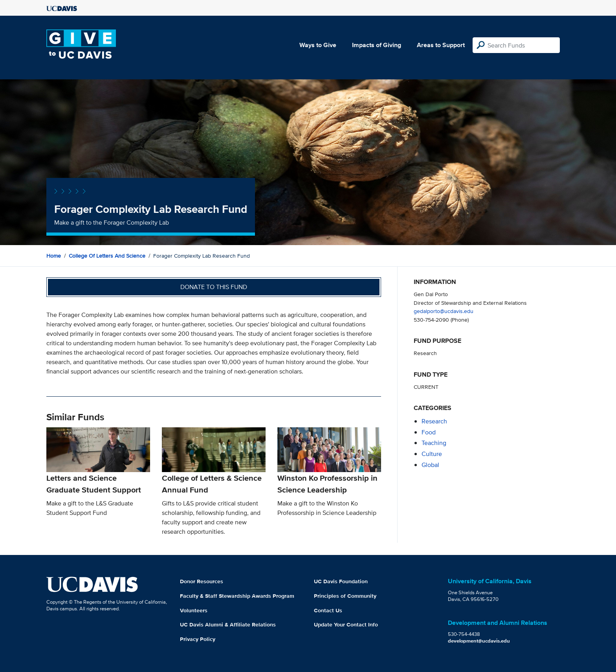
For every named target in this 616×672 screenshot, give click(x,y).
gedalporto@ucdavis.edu (444, 311)
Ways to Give (318, 45)
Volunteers (194, 610)
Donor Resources (202, 581)
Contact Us (328, 610)
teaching (434, 443)
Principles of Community (345, 596)
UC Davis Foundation (341, 581)
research (434, 421)
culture (432, 454)
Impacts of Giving (377, 45)
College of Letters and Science (107, 256)
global (430, 465)
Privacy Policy (198, 639)
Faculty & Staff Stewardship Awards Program (237, 596)
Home (54, 256)
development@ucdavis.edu (479, 641)
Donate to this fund (214, 287)
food (429, 432)
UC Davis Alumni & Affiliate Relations (228, 624)
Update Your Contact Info (346, 624)
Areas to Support (441, 45)
